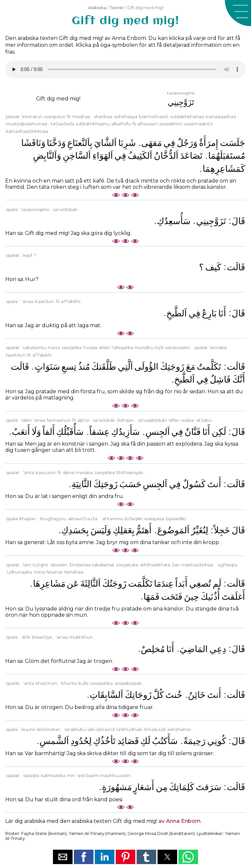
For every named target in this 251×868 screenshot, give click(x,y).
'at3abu (204, 420)
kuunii (28, 729)
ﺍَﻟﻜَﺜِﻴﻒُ (140, 156)
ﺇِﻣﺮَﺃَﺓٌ (209, 143)
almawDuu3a (83, 519)
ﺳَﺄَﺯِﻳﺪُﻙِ (125, 432)
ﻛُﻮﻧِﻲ (217, 741)
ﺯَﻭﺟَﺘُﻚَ (114, 584)
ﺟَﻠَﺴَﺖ (233, 143)
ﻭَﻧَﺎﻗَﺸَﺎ (33, 143)
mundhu (144, 347)
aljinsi (83, 420)
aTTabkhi (71, 301)
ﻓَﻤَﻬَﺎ (151, 597)
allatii (104, 347)
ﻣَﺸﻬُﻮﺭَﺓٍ (117, 787)
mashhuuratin (116, 775)
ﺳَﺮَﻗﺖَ (209, 787)
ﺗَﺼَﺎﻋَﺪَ (191, 156)
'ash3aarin (88, 775)
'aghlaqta (227, 565)
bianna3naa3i (154, 116)
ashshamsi (179, 729)
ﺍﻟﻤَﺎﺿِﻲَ (194, 649)
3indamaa (80, 565)
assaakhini (171, 124)
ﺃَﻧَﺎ (222, 313)
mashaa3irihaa (197, 565)
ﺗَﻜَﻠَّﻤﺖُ (209, 367)
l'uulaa (90, 347)
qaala (12, 209)
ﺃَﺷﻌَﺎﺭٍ (144, 787)
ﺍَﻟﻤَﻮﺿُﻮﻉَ (173, 530)
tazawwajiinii (35, 209)
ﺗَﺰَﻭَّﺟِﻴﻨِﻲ (211, 221)
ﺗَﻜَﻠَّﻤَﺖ (140, 584)
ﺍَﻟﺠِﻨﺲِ (158, 432)
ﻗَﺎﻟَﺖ (236, 267)
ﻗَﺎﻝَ (238, 221)
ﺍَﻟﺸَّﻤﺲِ (54, 741)
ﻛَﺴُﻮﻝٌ (194, 484)
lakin (27, 420)
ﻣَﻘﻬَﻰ (151, 143)
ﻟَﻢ (217, 584)
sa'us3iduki (65, 209)
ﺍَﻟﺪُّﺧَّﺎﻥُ (166, 156)
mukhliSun (81, 637)
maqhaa (81, 116)
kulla (84, 683)
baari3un (45, 301)
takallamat (103, 565)
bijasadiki (176, 519)
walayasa (154, 519)
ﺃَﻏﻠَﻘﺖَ (233, 597)
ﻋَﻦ (73, 584)
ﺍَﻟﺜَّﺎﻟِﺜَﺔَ (91, 584)
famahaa (74, 572)
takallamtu (35, 347)
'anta (29, 472)
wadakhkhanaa (187, 116)
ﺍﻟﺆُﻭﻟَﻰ (146, 367)
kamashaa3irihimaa (27, 131)
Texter (117, 8)
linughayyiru (53, 519)
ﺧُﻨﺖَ (174, 695)
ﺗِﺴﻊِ (69, 367)
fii (69, 116)
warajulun (55, 116)
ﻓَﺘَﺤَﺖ (172, 597)
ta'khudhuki (129, 729)
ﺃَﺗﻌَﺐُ (21, 432)
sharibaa (103, 116)
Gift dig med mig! (58, 99)
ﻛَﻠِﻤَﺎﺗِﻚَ (182, 787)
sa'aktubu (75, 729)
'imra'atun (32, 116)
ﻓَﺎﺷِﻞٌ (220, 379)
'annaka (218, 347)
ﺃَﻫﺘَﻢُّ (144, 530)
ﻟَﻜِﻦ (219, 432)
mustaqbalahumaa (26, 124)
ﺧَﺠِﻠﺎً (222, 530)
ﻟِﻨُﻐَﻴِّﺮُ (200, 530)
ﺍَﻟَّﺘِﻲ (125, 367)
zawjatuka (127, 565)
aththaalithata (155, 565)
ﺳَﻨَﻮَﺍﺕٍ (47, 367)
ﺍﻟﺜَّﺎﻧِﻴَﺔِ (82, 484)
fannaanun (59, 420)
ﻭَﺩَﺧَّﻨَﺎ (56, 143)
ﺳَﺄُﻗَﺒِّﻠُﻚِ (70, 432)
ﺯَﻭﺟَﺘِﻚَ (172, 367)
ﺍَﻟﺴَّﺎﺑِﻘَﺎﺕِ (106, 695)
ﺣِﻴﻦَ (192, 597)
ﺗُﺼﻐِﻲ (200, 584)
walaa (187, 420)
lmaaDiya (42, 637)
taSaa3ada (63, 124)
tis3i (159, 347)
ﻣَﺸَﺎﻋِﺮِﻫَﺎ (49, 584)
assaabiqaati (128, 683)
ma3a (54, 347)
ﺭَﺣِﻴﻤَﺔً (194, 741)
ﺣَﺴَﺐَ (130, 484)
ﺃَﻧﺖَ (214, 484)
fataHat (55, 572)
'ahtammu (112, 519)
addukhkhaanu (93, 124)
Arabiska (97, 8)
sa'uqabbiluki (152, 420)
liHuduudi (155, 729)
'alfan (174, 420)
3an (176, 565)
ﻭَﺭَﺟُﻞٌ (187, 143)
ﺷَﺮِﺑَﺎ (127, 143)
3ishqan (125, 420)
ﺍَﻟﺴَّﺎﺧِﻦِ (77, 156)
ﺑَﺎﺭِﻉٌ (209, 313)
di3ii (26, 637)
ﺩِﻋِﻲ (218, 649)
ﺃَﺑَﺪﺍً (181, 584)
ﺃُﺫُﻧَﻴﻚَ (210, 597)
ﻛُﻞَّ (158, 695)
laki (91, 729)
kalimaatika (53, 775)
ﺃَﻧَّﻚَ (239, 379)
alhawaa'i (147, 124)
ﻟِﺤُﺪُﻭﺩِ (81, 741)
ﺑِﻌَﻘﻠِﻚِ (124, 530)
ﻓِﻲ (169, 143)
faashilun (16, 355)
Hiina (39, 572)
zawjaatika (101, 683)
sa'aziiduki (104, 420)
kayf (28, 255)
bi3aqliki (134, 519)
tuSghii (40, 565)
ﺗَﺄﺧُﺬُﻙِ (104, 741)
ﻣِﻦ (162, 787)
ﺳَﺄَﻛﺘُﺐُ (165, 741)
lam (27, 565)
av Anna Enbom (180, 821)
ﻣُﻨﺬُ (84, 367)
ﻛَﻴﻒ (213, 267)
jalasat (13, 116)
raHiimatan (49, 729)
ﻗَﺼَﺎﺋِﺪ (128, 741)
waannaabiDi (198, 124)
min (71, 775)
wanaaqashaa (221, 116)
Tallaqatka (122, 347)
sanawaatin (178, 347)
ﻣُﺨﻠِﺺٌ (153, 649)
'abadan (59, 565)
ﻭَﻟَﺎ (36, 432)
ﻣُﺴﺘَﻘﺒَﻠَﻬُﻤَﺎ (227, 156)
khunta (69, 683)
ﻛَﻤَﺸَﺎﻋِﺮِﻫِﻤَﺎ (224, 169)
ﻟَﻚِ (145, 741)
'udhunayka (19, 572)
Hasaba (84, 472)
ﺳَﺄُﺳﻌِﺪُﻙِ (174, 221)
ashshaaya (126, 116)
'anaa (27, 301)
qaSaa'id (105, 729)
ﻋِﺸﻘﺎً (99, 432)
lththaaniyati (130, 472)
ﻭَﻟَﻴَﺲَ (101, 530)
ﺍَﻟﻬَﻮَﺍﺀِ (103, 156)
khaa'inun (46, 683)
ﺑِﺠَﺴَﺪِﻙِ (75, 530)
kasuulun (46, 472)
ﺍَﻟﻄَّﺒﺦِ (177, 313)
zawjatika (72, 347)
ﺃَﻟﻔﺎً (49, 432)
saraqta (31, 775)
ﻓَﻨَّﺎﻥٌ (193, 432)
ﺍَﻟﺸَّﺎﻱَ (105, 143)
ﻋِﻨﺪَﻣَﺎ (164, 584)
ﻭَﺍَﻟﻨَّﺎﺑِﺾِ (47, 156)
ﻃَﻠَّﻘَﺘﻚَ (104, 367)
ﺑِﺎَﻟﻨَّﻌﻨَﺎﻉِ (80, 143)
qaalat (13, 255)
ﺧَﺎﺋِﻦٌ (197, 695)
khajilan (28, 519)
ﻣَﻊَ (191, 367)
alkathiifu (121, 124)
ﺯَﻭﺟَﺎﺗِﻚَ (138, 695)
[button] (238, 13)
